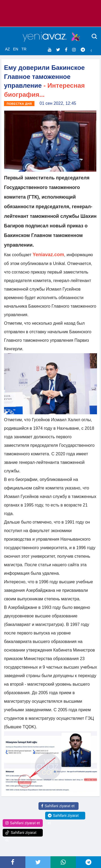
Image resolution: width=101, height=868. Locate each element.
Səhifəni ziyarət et (58, 806)
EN (16, 49)
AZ (7, 49)
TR (24, 49)
